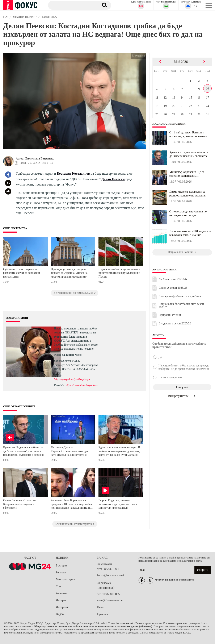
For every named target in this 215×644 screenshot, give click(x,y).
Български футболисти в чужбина (180, 296)
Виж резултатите (182, 396)
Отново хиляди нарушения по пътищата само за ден (188, 213)
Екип (100, 607)
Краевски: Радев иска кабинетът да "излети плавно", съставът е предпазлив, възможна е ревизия (23, 451)
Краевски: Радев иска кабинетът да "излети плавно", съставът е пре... (189, 154)
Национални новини (169, 124)
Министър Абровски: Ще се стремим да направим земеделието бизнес (187, 174)
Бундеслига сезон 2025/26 (175, 323)
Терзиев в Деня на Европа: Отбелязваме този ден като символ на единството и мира (70, 452)
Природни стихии (170, 315)
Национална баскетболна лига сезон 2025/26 (181, 306)
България (62, 566)
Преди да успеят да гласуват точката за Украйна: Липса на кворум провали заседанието (69, 273)
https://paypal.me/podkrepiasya (72, 379)
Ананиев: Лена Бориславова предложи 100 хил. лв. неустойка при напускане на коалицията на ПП (71, 505)
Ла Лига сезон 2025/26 (173, 279)
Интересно (63, 607)
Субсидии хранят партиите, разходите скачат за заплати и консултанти (22, 273)
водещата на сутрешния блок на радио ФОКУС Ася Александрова (75, 336)
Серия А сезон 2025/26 (173, 288)
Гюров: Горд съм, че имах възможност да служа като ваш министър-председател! (118, 504)
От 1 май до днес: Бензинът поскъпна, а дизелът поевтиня (188, 134)
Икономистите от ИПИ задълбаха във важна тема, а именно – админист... (190, 233)
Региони (61, 572)
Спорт (60, 586)
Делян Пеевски (113, 179)
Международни (66, 579)
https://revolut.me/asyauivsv (81, 385)
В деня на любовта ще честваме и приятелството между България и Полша (119, 273)
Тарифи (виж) (106, 588)
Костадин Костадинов (73, 173)
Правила (103, 614)
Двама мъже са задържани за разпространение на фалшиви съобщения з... (188, 194)
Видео (60, 614)
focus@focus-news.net (111, 575)
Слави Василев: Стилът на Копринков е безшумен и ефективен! (20, 504)
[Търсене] (72, 5)
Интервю (62, 600)
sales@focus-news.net (110, 600)
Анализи (61, 593)
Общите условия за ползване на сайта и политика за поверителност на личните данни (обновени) (93, 626)
